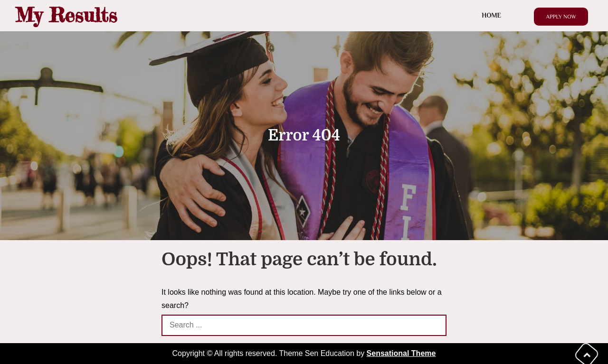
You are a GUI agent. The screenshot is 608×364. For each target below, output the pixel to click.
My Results (66, 15)
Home (491, 15)
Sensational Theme (401, 353)
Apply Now (561, 17)
